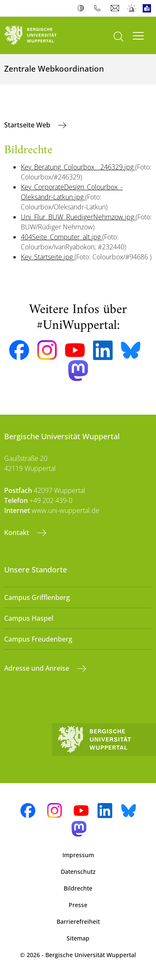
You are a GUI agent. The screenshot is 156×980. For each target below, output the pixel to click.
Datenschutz (78, 872)
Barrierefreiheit (78, 922)
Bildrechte (78, 888)
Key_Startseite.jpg (48, 257)
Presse (78, 905)
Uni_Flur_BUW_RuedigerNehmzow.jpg (78, 217)
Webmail (116, 8)
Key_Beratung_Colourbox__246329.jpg (78, 167)
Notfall (132, 8)
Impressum (78, 855)
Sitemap (78, 938)
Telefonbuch (99, 8)
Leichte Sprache (149, 8)
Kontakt (17, 532)
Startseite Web (28, 125)
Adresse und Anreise (37, 668)
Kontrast (83, 8)
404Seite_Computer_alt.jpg (62, 237)
